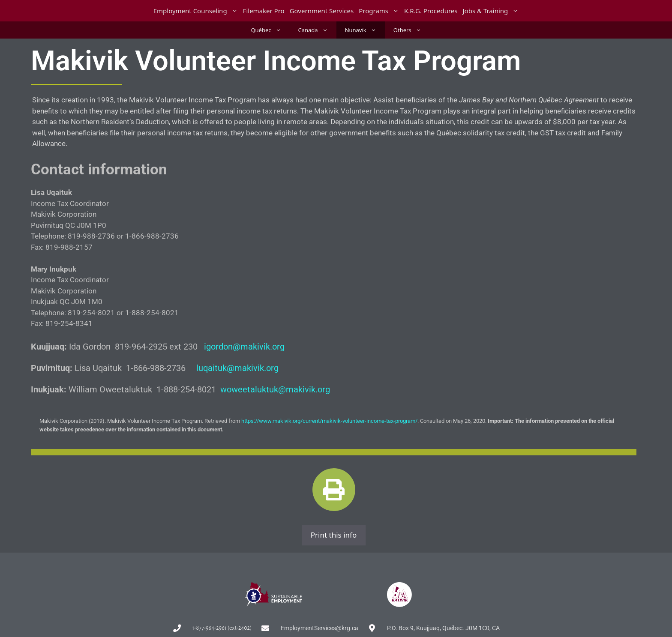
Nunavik (365, 30)
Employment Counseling (197, 11)
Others (412, 30)
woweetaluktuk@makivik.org (275, 389)
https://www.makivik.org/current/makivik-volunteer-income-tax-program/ (329, 421)
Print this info (334, 535)
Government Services (322, 11)
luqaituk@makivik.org (237, 368)
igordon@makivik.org (244, 347)
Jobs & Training (492, 11)
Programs (380, 11)
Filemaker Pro (264, 11)
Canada (317, 30)
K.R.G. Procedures (431, 11)
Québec (270, 30)
